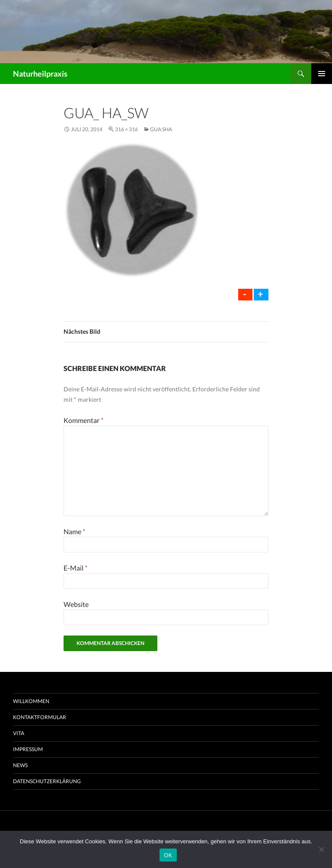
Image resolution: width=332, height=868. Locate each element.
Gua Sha (161, 129)
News (20, 765)
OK (168, 855)
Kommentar (83, 420)
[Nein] (321, 849)
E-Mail (75, 568)
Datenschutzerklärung (47, 781)
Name (74, 531)
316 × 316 (126, 129)
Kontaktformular (40, 717)
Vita (19, 733)
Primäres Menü (322, 74)
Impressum (28, 749)
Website (76, 604)
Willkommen (31, 701)
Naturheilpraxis (40, 74)
